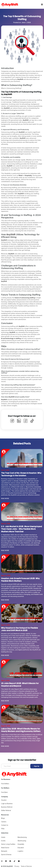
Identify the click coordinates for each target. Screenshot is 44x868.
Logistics (20, 851)
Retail (21, 175)
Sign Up (37, 766)
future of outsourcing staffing (25, 298)
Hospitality (28, 175)
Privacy (17, 866)
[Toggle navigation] (42, 5)
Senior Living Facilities (8, 844)
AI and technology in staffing (11, 338)
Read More (5, 498)
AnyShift (20, 79)
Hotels (3, 837)
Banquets (4, 851)
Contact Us (5, 825)
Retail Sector (5, 848)
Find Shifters (5, 784)
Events (3, 841)
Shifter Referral (6, 810)
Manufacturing (22, 837)
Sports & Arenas (6, 855)
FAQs (3, 829)
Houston (4, 800)
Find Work (4, 792)
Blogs (3, 818)
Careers (4, 822)
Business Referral (7, 807)
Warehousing (22, 841)
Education (21, 848)
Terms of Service (26, 866)
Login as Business (7, 804)
